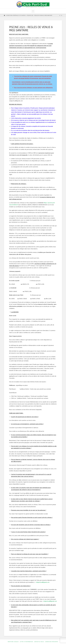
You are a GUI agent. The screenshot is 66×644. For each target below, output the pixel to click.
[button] (33, 11)
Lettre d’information (26, 642)
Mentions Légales (13, 642)
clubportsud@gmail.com (43, 582)
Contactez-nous (39, 642)
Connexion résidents (52, 642)
